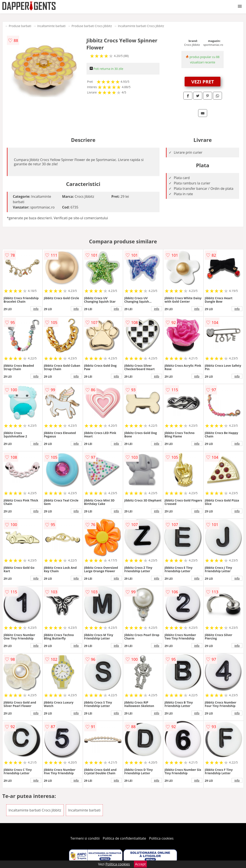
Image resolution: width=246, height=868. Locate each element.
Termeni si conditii (85, 838)
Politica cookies (161, 838)
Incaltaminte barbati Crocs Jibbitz (141, 26)
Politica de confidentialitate (125, 838)
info (36, 309)
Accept (140, 864)
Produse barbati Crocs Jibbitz (92, 26)
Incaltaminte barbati (52, 26)
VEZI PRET (203, 81)
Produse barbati (20, 26)
